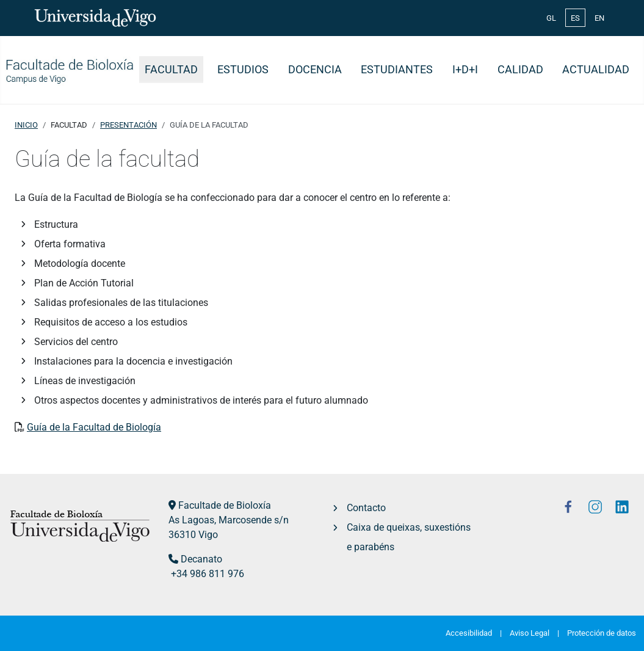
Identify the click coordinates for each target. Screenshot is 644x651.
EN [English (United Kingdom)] (599, 18)
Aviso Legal (530, 633)
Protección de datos (602, 633)
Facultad (171, 70)
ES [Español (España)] (575, 18)
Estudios (243, 70)
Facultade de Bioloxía (225, 505)
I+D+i (465, 70)
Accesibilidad (469, 633)
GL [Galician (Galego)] (551, 18)
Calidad (520, 70)
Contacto (366, 508)
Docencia (315, 70)
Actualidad (596, 70)
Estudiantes (397, 70)
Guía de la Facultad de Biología (94, 427)
